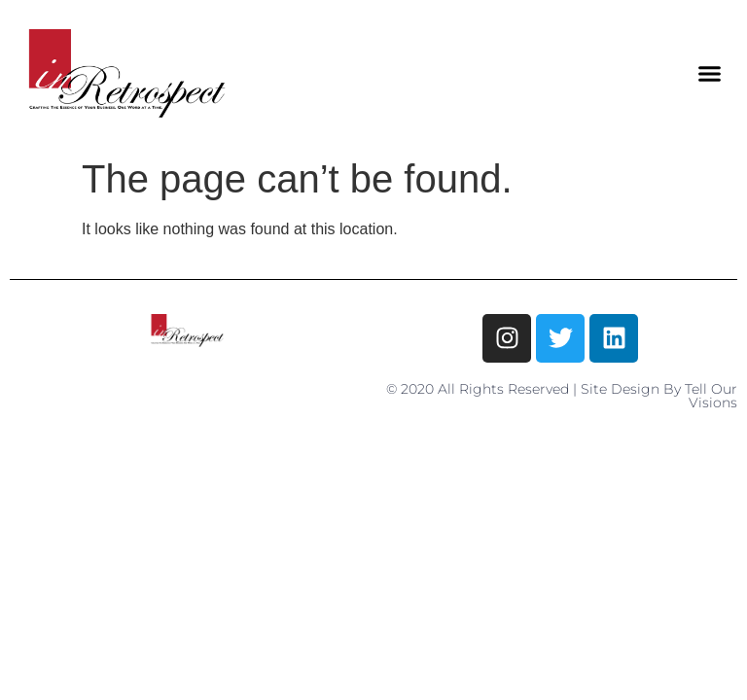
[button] (709, 74)
